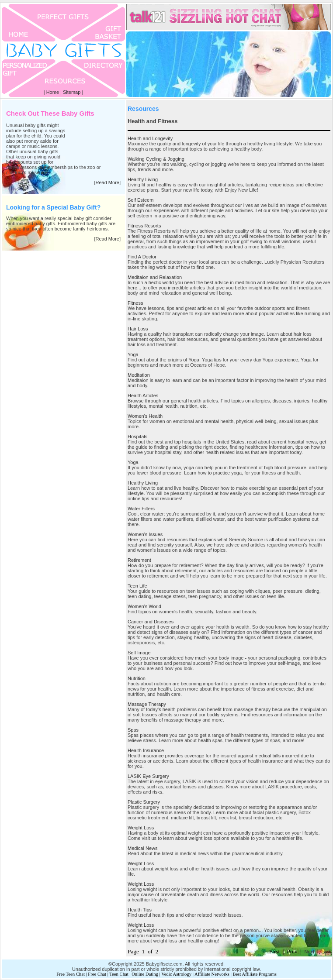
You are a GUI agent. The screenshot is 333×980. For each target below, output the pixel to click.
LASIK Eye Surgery (148, 776)
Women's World (144, 606)
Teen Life (137, 586)
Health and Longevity (150, 138)
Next (310, 952)
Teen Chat (119, 974)
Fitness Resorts (144, 226)
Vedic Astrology (176, 974)
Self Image (139, 653)
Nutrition (137, 678)
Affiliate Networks (212, 974)
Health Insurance (146, 750)
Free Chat (97, 974)
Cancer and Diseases (151, 622)
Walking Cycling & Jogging (156, 159)
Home (53, 92)
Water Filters (141, 509)
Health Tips (140, 910)
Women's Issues (145, 534)
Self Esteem (140, 200)
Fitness (135, 303)
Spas (133, 730)
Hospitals (137, 437)
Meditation (139, 375)
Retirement (139, 560)
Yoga (133, 354)
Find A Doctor (142, 257)
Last (326, 952)
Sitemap (72, 92)
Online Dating (145, 974)
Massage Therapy (147, 704)
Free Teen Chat (71, 974)
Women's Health (145, 416)
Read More (108, 182)
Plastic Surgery (144, 802)
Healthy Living (143, 179)
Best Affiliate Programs (254, 974)
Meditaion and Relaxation (155, 277)
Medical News (142, 848)
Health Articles (143, 395)
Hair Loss (138, 329)
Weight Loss (141, 828)
